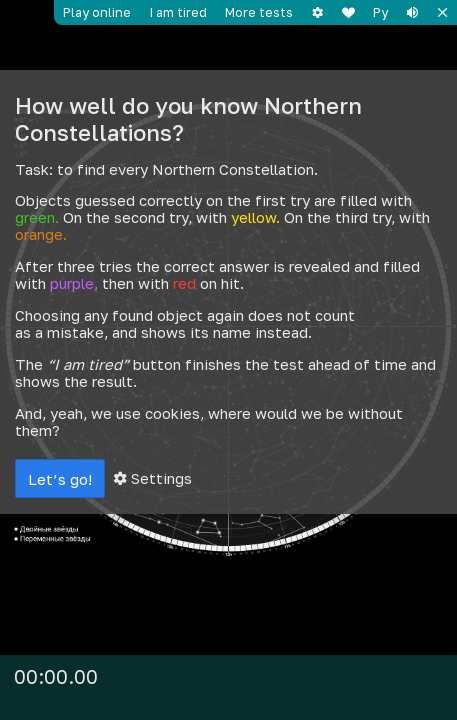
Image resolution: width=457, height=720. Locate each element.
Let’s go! (60, 479)
